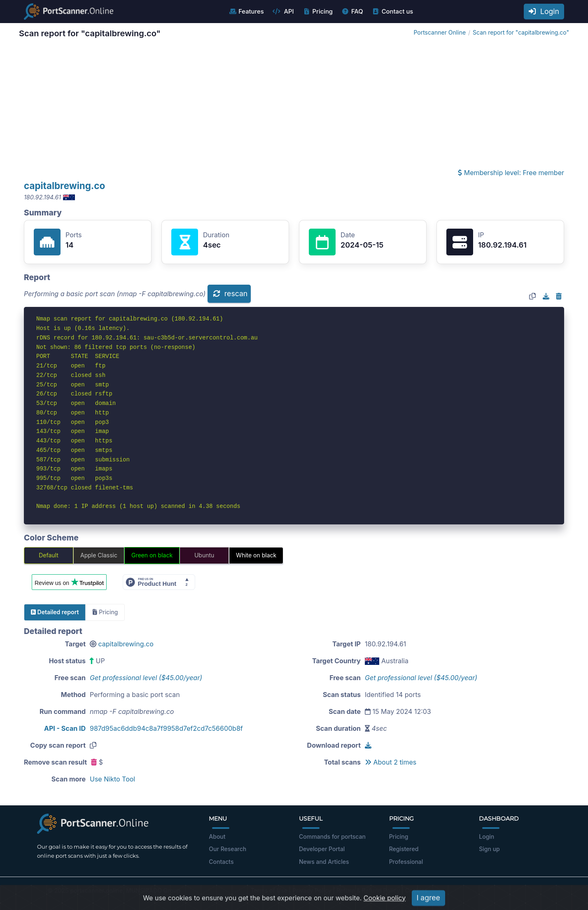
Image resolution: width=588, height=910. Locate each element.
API (283, 12)
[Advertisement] (294, 105)
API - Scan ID (65, 728)
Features (246, 12)
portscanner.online (96, 890)
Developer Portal (322, 849)
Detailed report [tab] (55, 612)
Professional (406, 862)
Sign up (489, 849)
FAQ (352, 12)
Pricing (318, 12)
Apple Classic (99, 555)
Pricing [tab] (105, 612)
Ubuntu (204, 555)
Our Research (227, 849)
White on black (256, 555)
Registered (404, 849)
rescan (230, 294)
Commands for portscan (332, 836)
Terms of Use (269, 890)
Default (49, 555)
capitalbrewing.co (64, 186)
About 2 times (391, 762)
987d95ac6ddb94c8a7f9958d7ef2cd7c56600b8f (166, 728)
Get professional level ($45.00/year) (146, 678)
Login (544, 11)
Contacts (221, 862)
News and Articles (324, 862)
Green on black (152, 555)
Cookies (416, 890)
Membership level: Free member (511, 173)
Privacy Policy (312, 890)
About (217, 836)
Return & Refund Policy (368, 890)
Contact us (393, 12)
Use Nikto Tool (112, 779)
